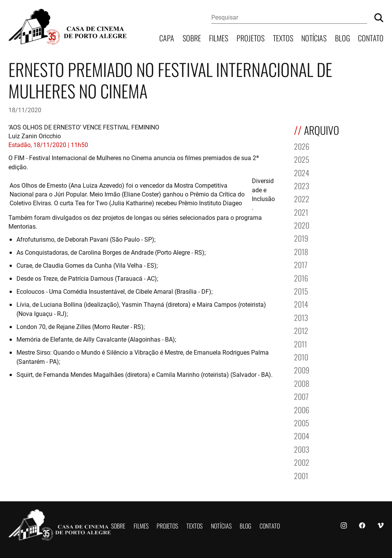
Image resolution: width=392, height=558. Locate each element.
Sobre (192, 37)
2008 (302, 383)
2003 (302, 449)
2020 (302, 225)
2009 (302, 369)
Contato (371, 37)
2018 (301, 251)
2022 (302, 198)
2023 (302, 185)
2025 (302, 159)
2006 (302, 409)
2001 (301, 475)
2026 (302, 146)
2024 (302, 172)
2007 (301, 396)
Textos (283, 37)
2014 (301, 304)
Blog (342, 37)
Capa (167, 37)
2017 (301, 264)
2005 (302, 422)
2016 (301, 277)
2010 (301, 356)
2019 (301, 238)
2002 (302, 462)
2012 (301, 330)
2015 (301, 290)
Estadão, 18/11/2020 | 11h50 (48, 145)
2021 (301, 212)
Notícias (314, 37)
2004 (302, 435)
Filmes (219, 37)
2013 (301, 317)
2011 (301, 343)
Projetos (251, 37)
